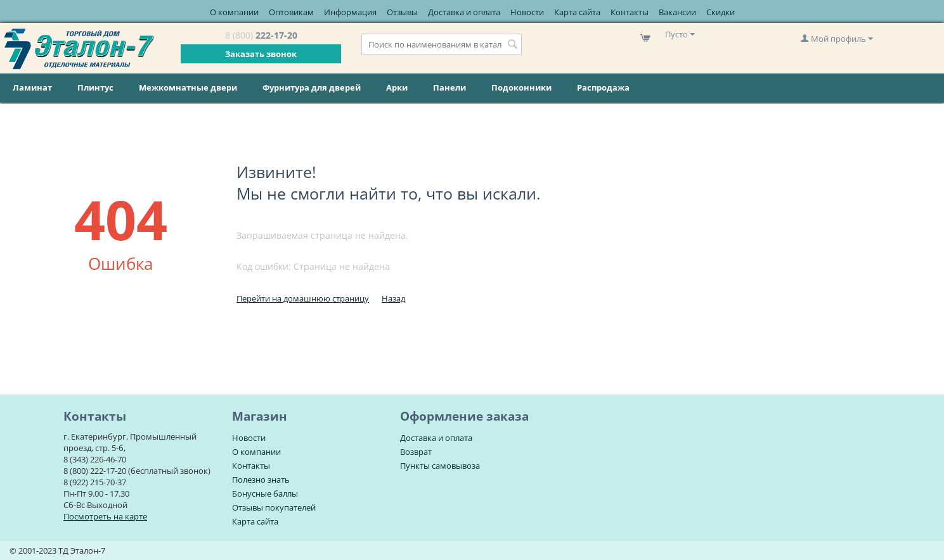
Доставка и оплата (464, 12)
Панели (449, 87)
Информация (350, 12)
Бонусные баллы (265, 493)
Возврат (416, 452)
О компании (234, 12)
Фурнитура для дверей (312, 87)
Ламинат (32, 87)
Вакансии (677, 12)
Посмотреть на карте (105, 516)
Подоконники (521, 87)
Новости (527, 12)
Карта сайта (577, 12)
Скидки (721, 12)
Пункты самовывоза (440, 466)
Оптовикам (291, 12)
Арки (397, 87)
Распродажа (603, 87)
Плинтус (95, 87)
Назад (393, 298)
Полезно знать (261, 480)
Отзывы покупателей (274, 507)
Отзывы (402, 12)
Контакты (630, 12)
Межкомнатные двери (188, 87)
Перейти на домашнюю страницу (303, 298)
